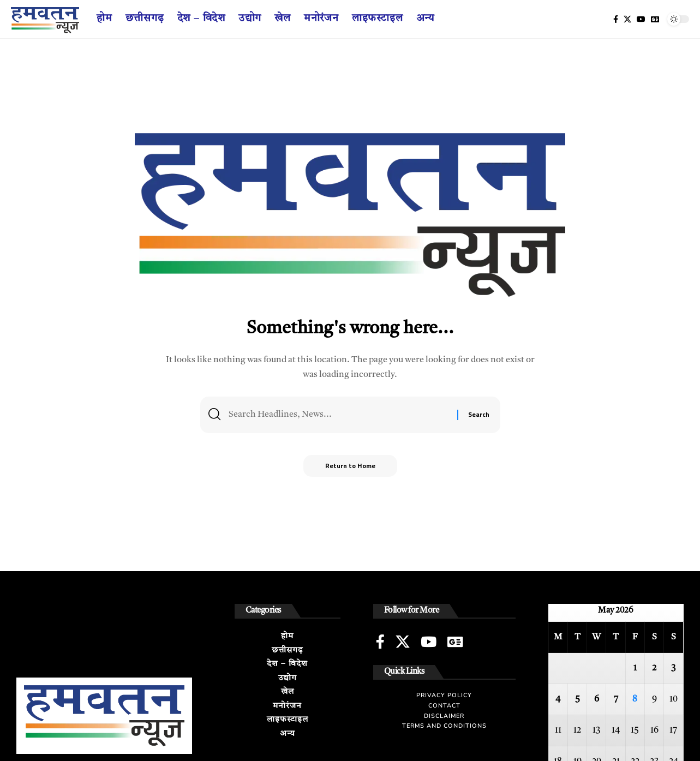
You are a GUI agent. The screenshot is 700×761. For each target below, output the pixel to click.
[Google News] (655, 19)
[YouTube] (641, 19)
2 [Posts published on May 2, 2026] (654, 668)
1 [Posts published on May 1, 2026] (635, 668)
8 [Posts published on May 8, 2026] (635, 699)
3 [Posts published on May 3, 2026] (673, 668)
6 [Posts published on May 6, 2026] (597, 699)
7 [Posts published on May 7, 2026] (616, 699)
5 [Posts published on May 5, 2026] (578, 699)
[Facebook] (616, 19)
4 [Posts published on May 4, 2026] (558, 699)
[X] (627, 19)
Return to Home (350, 466)
